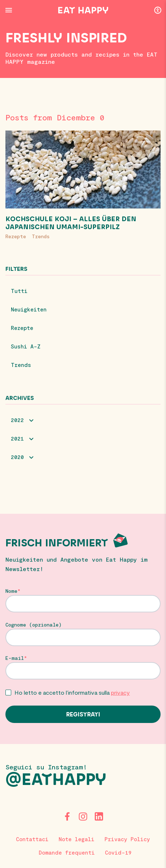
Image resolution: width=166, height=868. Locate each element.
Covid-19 (118, 852)
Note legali (76, 839)
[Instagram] (83, 817)
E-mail (15, 658)
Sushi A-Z (26, 346)
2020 (17, 457)
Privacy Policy (127, 839)
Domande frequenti (67, 852)
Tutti (19, 291)
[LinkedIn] (99, 817)
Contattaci (32, 839)
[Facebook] (67, 817)
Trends (41, 236)
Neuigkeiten (29, 309)
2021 (17, 438)
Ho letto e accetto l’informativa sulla (72, 692)
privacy (120, 692)
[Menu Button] (9, 10)
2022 (17, 420)
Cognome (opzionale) (34, 625)
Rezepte (16, 236)
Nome (11, 591)
